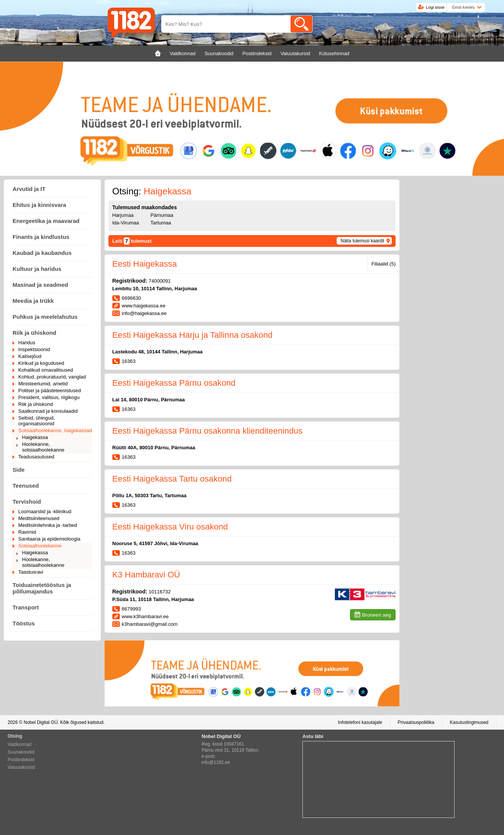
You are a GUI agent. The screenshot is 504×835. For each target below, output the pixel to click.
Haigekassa (35, 437)
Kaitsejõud (30, 356)
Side (19, 470)
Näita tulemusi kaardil (362, 241)
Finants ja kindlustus (41, 237)
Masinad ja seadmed (40, 285)
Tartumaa (161, 223)
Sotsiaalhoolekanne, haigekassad (55, 430)
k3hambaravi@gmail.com (150, 624)
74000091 (160, 281)
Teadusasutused (36, 457)
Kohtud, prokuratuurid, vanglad (52, 377)
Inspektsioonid (34, 349)
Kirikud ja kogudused (41, 363)
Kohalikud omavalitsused (46, 370)
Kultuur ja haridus (37, 269)
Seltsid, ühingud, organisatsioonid (37, 421)
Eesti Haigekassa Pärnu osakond (174, 383)
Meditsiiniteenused (39, 518)
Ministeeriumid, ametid (43, 384)
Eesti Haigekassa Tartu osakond (172, 479)
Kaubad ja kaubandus (42, 253)
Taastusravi (31, 572)
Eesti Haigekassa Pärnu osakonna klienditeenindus (207, 431)
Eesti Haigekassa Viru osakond (170, 527)
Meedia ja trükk (33, 301)
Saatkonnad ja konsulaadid (48, 411)
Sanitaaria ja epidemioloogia (49, 539)
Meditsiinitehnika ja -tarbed (48, 525)
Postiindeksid (21, 760)
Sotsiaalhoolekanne (40, 546)
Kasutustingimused (469, 722)
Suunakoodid (21, 752)
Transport (26, 607)
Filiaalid (383, 264)
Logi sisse (435, 7)
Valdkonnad (20, 744)
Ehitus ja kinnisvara (39, 205)
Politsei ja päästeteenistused (50, 390)
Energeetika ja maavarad (46, 221)
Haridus (27, 343)
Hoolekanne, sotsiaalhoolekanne (43, 447)
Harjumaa (123, 215)
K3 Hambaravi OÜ (146, 575)
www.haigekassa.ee (144, 306)
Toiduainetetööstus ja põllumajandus (42, 588)
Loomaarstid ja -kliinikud (45, 511)
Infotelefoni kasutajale (360, 722)
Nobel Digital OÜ (41, 722)
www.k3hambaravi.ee (145, 616)
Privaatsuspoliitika (416, 722)
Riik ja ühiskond (34, 333)
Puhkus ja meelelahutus (45, 317)
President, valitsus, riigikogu (49, 397)
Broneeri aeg (377, 615)
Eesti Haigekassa (145, 264)
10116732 (160, 592)
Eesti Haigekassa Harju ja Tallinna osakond (192, 335)
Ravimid (27, 532)
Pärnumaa (162, 215)
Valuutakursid (21, 767)
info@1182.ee (216, 762)
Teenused (26, 486)
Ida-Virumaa (126, 223)
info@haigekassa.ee (144, 313)
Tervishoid (27, 502)
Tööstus (24, 623)
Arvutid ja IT (29, 189)
